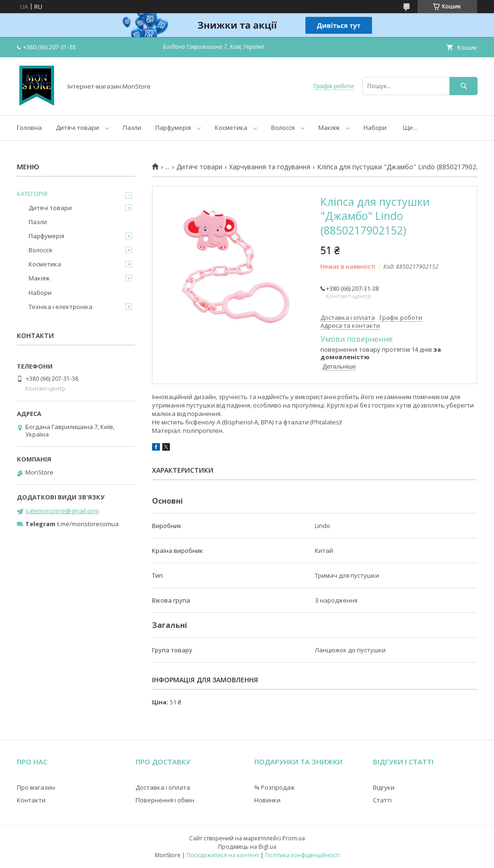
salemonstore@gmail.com (62, 511)
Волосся (283, 128)
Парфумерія (173, 128)
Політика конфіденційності (302, 855)
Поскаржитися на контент (223, 855)
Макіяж (329, 128)
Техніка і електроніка (61, 307)
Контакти (31, 800)
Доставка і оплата (163, 787)
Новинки (267, 800)
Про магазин (36, 787)
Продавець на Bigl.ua (247, 847)
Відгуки (384, 787)
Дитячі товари (77, 128)
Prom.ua (294, 838)
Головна (29, 128)
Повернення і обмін (165, 800)
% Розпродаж (274, 787)
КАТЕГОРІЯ (32, 194)
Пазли (132, 128)
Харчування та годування (270, 167)
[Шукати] (464, 86)
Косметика (231, 128)
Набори (375, 128)
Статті (382, 800)
